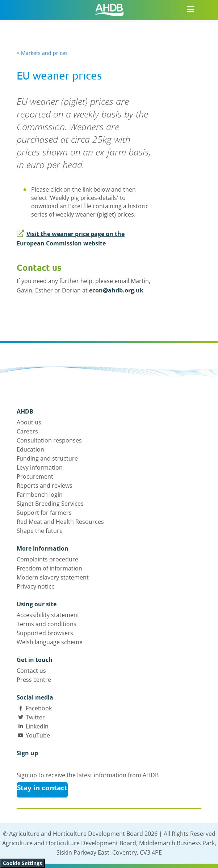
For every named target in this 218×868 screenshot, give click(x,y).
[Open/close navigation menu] (191, 9)
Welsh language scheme (50, 642)
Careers (27, 431)
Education (30, 449)
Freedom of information (49, 568)
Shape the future (40, 531)
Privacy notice (36, 586)
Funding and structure (47, 458)
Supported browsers (45, 633)
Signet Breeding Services (50, 504)
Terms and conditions (47, 624)
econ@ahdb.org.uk (116, 290)
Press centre (34, 680)
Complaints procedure (47, 559)
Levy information (40, 467)
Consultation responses (49, 440)
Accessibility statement (48, 615)
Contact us (31, 671)
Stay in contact (42, 788)
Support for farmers (44, 513)
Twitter (35, 717)
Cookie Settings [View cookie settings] (22, 863)
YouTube (38, 735)
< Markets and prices (42, 53)
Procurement (35, 476)
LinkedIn (37, 726)
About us (29, 422)
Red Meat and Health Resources (60, 522)
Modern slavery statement (53, 577)
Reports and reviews (45, 486)
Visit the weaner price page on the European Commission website (71, 239)
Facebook (39, 708)
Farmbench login (40, 495)
